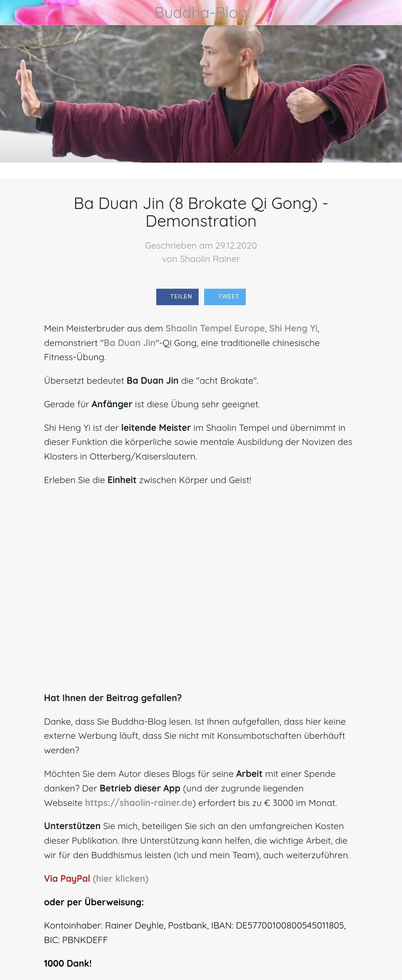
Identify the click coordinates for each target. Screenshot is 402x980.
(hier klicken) (121, 878)
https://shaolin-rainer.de (139, 803)
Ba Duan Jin (130, 343)
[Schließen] (13, 13)
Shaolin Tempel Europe (215, 328)
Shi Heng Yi (293, 328)
